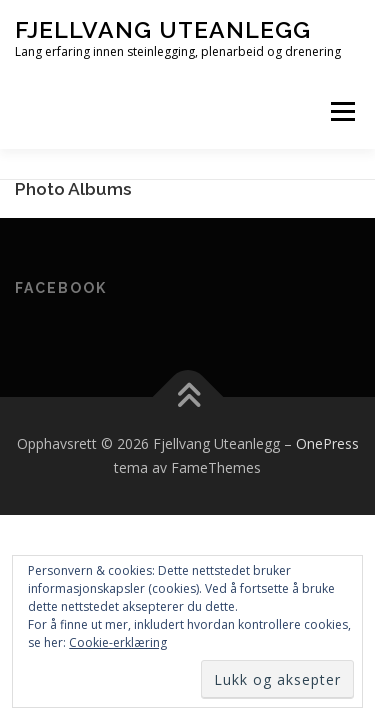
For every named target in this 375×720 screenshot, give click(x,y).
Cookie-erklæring (118, 642)
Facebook (61, 288)
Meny (341, 111)
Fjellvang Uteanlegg (163, 29)
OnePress (327, 443)
